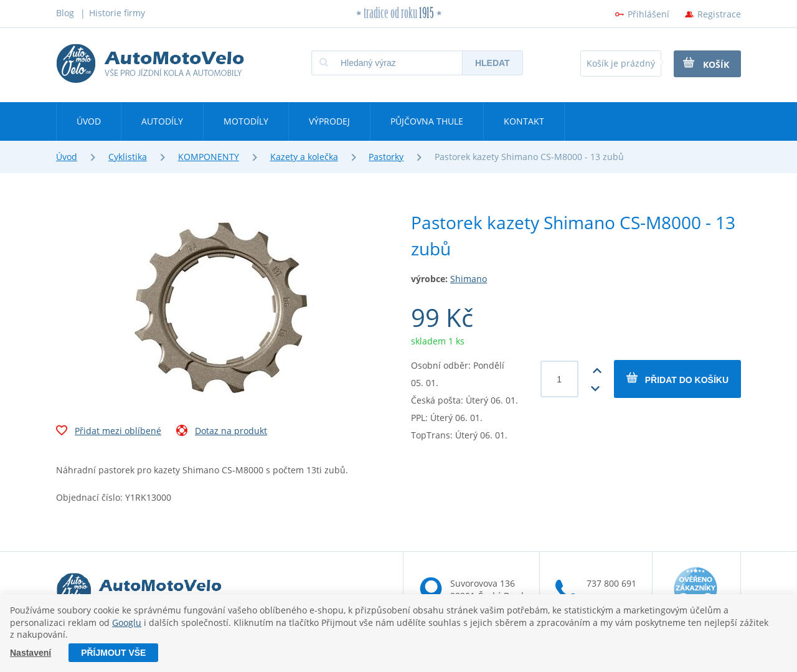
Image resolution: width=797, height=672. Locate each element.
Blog (65, 13)
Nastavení (31, 653)
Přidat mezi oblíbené (109, 432)
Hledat (493, 63)
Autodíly (162, 121)
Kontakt (524, 121)
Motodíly (246, 121)
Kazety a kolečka (304, 157)
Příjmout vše (113, 653)
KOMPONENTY (209, 157)
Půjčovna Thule (427, 121)
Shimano (469, 279)
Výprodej (329, 121)
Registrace (719, 14)
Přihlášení (648, 14)
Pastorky (386, 157)
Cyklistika (128, 157)
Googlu (127, 622)
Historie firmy (117, 13)
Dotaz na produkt (222, 432)
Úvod (89, 121)
